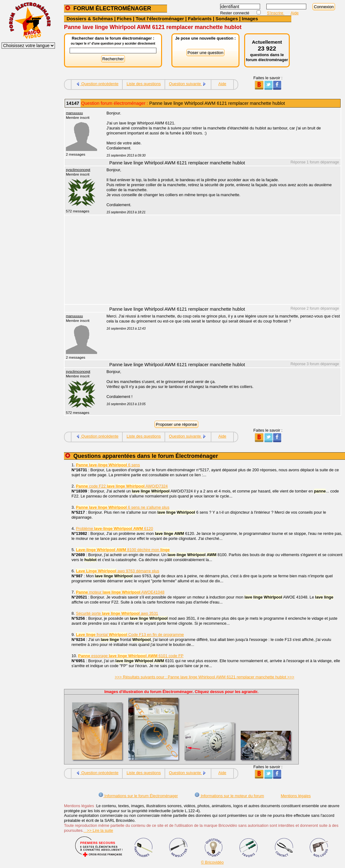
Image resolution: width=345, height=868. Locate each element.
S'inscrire (276, 13)
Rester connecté (235, 13)
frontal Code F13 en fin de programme (130, 635)
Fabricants (200, 19)
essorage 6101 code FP (131, 656)
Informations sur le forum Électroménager (138, 796)
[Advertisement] (220, 260)
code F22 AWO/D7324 (122, 486)
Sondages (227, 19)
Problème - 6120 (114, 529)
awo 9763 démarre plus (118, 571)
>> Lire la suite (99, 830)
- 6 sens (108, 465)
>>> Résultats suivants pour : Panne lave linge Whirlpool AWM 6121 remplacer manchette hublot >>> (205, 677)
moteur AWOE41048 (120, 592)
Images (250, 19)
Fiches (124, 19)
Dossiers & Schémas (90, 19)
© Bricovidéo (212, 862)
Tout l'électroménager (160, 19)
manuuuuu (74, 113)
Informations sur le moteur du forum (229, 796)
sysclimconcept (78, 170)
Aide (295, 13)
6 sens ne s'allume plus (123, 507)
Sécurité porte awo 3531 (117, 613)
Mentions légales (296, 796)
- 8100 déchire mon (123, 550)
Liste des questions (144, 84)
